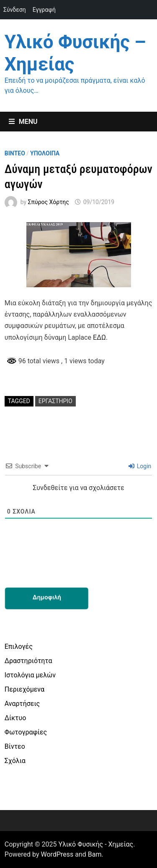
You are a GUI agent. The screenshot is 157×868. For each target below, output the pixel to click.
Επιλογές (19, 646)
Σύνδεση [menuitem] (15, 10)
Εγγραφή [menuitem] (44, 10)
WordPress (57, 854)
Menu (23, 122)
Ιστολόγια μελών (30, 675)
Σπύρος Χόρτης (49, 202)
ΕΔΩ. (100, 337)
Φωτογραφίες (26, 732)
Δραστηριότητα (28, 661)
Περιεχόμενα (24, 689)
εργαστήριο (55, 401)
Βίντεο (15, 746)
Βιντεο (15, 153)
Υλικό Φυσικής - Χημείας (96, 844)
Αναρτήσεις (22, 704)
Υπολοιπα (45, 153)
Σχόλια (15, 761)
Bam (95, 854)
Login (140, 466)
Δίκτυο (15, 718)
